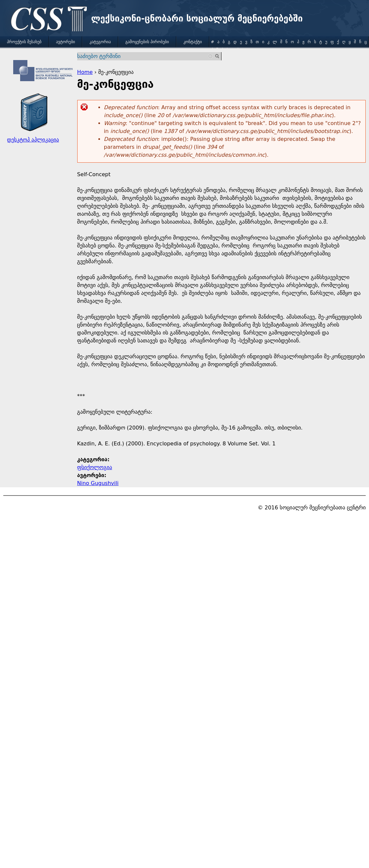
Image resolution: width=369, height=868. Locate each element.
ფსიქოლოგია (95, 467)
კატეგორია (100, 42)
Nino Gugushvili (98, 483)
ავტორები (66, 42)
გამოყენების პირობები (147, 42)
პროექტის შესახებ (24, 42)
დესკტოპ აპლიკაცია (33, 140)
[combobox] (145, 56)
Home (85, 72)
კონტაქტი (193, 42)
